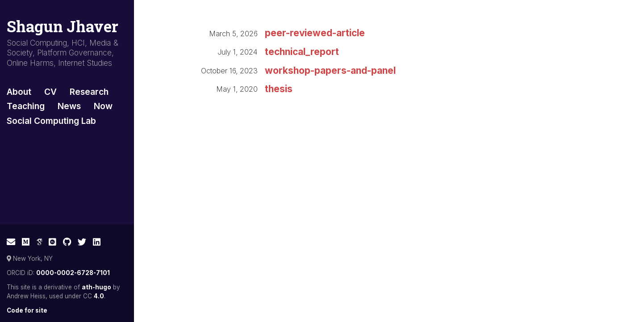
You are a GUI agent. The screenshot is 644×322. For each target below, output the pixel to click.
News (69, 106)
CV (50, 92)
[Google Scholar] (39, 242)
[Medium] (26, 242)
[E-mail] (11, 242)
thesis (279, 89)
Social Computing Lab (51, 121)
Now (103, 106)
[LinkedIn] (97, 242)
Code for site (27, 310)
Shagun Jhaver (63, 26)
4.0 (99, 296)
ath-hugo (96, 287)
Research (89, 92)
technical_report (302, 52)
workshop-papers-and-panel (330, 70)
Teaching (26, 106)
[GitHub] (67, 242)
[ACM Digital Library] (52, 242)
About (19, 92)
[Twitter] (82, 242)
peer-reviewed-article (315, 33)
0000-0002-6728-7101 (73, 273)
